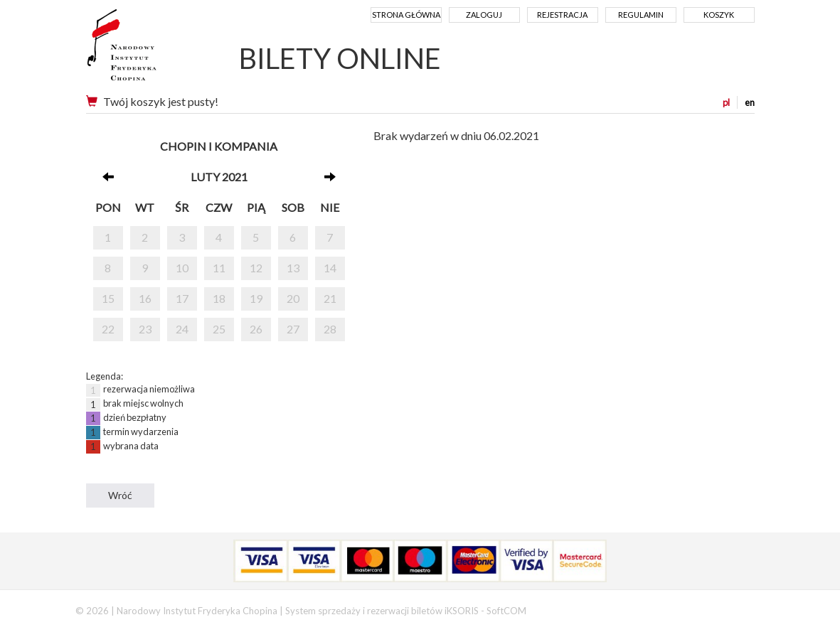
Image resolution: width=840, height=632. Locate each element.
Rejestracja (562, 15)
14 (330, 268)
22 (108, 329)
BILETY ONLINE (340, 58)
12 (256, 268)
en (750, 102)
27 (293, 329)
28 (330, 329)
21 (330, 298)
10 (182, 268)
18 (219, 298)
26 (256, 329)
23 (145, 329)
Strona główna (406, 15)
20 (293, 298)
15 (108, 298)
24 (182, 329)
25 (219, 329)
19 (256, 298)
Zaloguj (484, 15)
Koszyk (719, 15)
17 (182, 298)
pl (726, 102)
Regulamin (641, 15)
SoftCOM (506, 611)
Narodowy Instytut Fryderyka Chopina (148, 50)
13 (293, 268)
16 (145, 298)
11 (219, 268)
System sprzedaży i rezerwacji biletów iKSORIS (382, 611)
